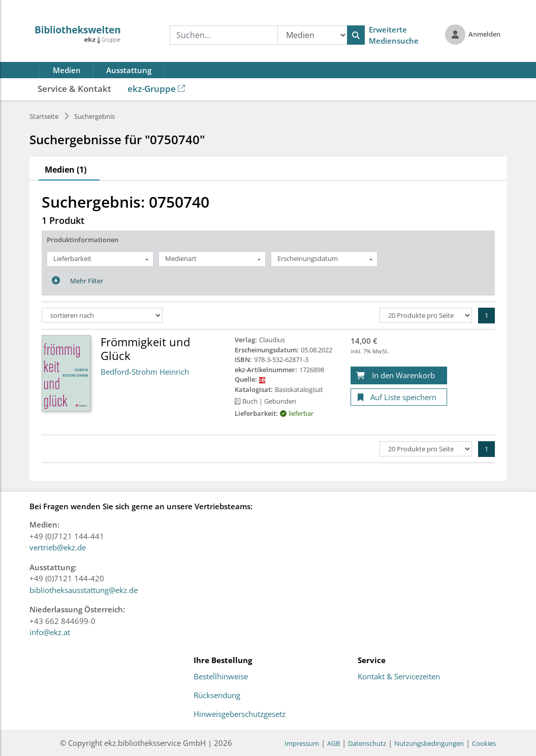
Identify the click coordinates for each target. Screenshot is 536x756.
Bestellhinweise (221, 677)
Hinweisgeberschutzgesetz (240, 714)
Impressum (302, 743)
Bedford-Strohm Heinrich (145, 372)
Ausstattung (129, 70)
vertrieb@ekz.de (58, 547)
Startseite (44, 116)
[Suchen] (356, 35)
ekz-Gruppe (156, 89)
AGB (334, 743)
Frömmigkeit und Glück (145, 348)
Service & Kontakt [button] (74, 89)
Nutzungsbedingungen (429, 743)
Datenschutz (367, 743)
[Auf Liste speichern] (399, 397)
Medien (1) (66, 170)
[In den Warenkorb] (399, 375)
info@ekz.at (50, 632)
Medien (67, 70)
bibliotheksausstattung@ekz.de (84, 590)
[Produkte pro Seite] (426, 315)
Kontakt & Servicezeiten (399, 677)
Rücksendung (217, 696)
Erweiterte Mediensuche (394, 35)
